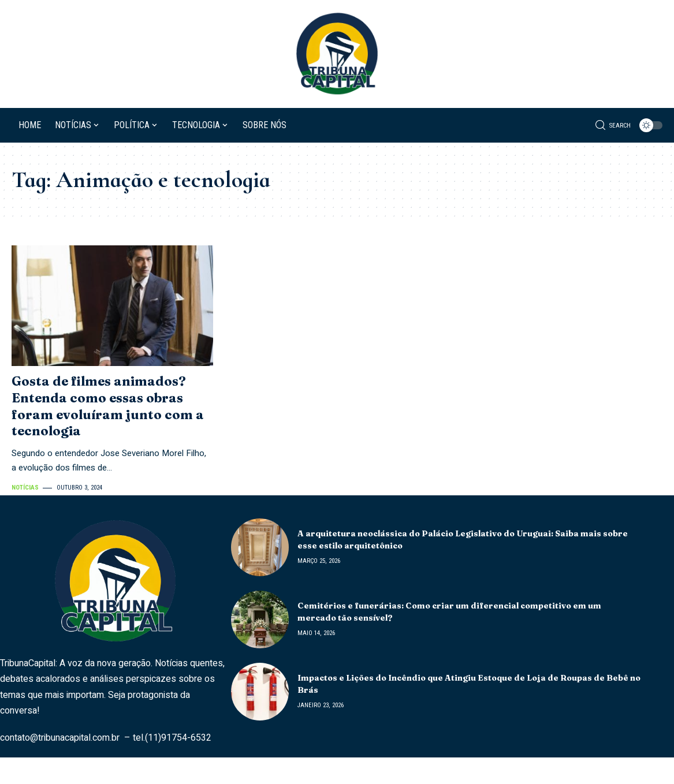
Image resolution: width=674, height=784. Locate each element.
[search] (613, 125)
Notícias (25, 488)
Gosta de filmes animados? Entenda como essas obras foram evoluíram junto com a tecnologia (108, 406)
